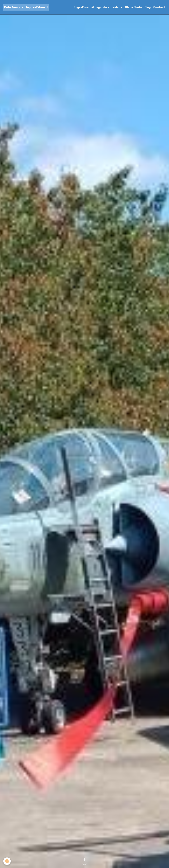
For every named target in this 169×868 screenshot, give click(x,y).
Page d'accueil (84, 7)
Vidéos (117, 7)
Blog (148, 7)
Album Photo (133, 7)
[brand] (26, 7)
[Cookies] (7, 861)
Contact (159, 7)
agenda (102, 7)
